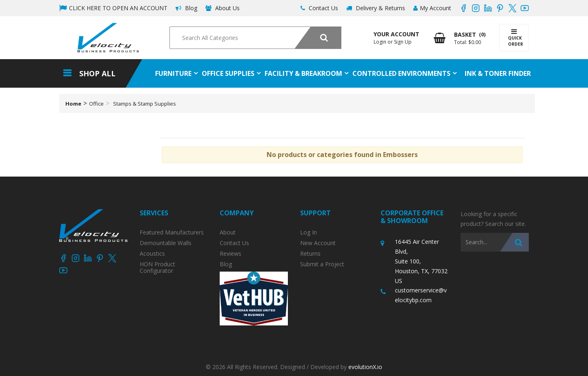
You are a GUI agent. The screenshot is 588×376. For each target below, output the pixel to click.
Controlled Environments (401, 73)
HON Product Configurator (157, 268)
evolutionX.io (365, 367)
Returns (310, 254)
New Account (318, 243)
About (228, 232)
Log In (308, 232)
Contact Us (319, 8)
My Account (432, 8)
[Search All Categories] (255, 38)
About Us (223, 8)
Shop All (97, 73)
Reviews (231, 254)
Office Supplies (228, 73)
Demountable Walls (166, 243)
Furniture (173, 73)
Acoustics (152, 254)
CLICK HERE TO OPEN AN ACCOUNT (113, 8)
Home (73, 104)
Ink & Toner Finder (498, 73)
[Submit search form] (318, 38)
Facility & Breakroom (303, 73)
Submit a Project (322, 264)
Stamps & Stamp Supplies (145, 104)
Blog (186, 8)
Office (96, 104)
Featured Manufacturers (172, 232)
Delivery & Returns (376, 8)
